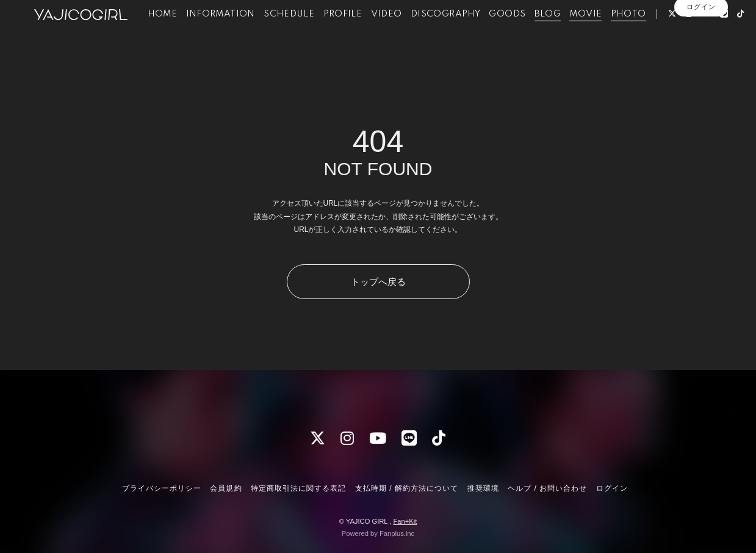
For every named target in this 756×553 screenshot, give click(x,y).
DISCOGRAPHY (444, 35)
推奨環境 (483, 488)
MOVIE (584, 35)
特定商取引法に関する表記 (298, 488)
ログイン (701, 71)
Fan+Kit (405, 521)
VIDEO (385, 35)
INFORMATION (219, 35)
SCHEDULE (287, 35)
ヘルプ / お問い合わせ (547, 488)
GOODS (506, 35)
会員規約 (226, 488)
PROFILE (341, 35)
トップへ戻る (378, 282)
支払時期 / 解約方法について (407, 488)
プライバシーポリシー (162, 488)
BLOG (546, 35)
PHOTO (627, 35)
